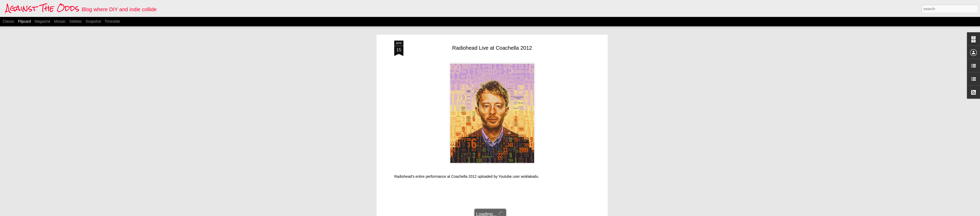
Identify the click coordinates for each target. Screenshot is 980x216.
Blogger (516, 213)
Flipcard (25, 21)
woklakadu (529, 67)
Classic (8, 21)
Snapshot (93, 21)
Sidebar (76, 21)
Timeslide (112, 21)
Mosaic (60, 21)
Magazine (43, 21)
